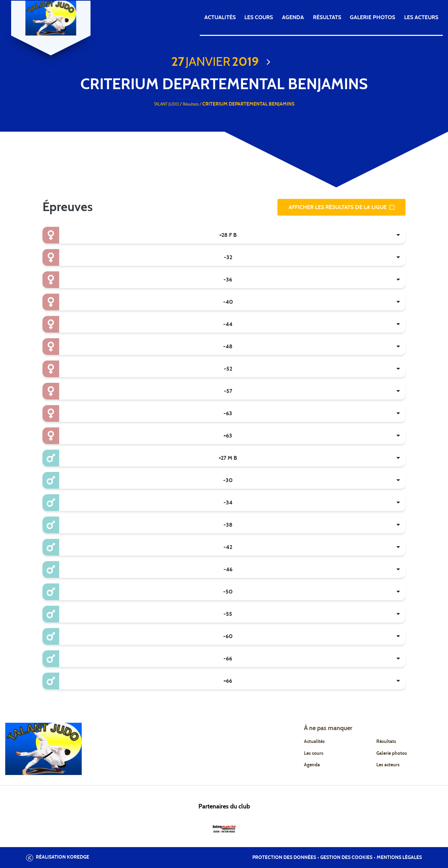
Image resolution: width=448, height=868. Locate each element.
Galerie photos (372, 17)
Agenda (293, 17)
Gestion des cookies (346, 858)
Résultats (327, 17)
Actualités (220, 17)
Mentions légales (399, 858)
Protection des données (284, 858)
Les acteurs (421, 17)
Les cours (259, 17)
